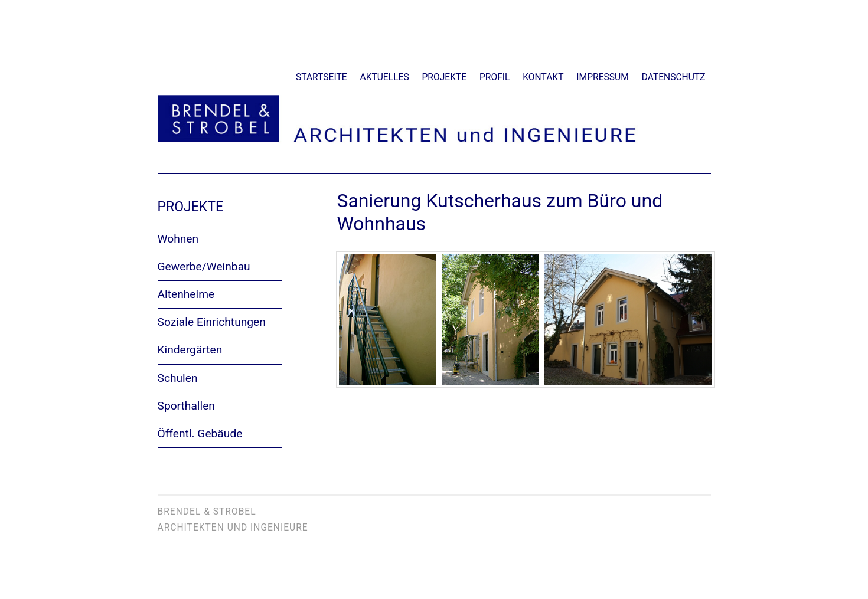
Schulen (178, 378)
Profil (495, 77)
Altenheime (186, 294)
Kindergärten (190, 350)
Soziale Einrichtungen (212, 322)
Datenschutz (674, 77)
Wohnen (178, 239)
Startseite (322, 77)
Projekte (445, 77)
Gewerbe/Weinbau (204, 266)
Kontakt (543, 77)
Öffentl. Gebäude (200, 433)
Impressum (602, 77)
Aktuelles (385, 77)
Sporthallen (186, 406)
